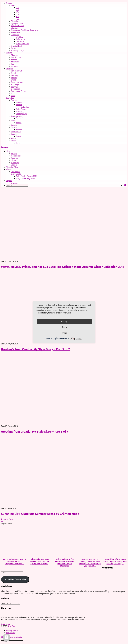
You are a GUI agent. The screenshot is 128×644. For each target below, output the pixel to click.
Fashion (9, 3)
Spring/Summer (17, 23)
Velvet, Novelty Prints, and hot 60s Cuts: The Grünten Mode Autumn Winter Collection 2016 (63, 267)
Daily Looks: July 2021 (25, 178)
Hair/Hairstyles (17, 57)
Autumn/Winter (17, 26)
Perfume (14, 66)
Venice (19, 123)
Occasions (15, 35)
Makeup (14, 55)
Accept (65, 321)
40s (17, 12)
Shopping (15, 21)
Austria (14, 127)
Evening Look (17, 46)
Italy (13, 120)
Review (14, 59)
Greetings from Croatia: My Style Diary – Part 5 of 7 (35, 349)
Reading (14, 75)
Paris (18, 143)
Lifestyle (10, 69)
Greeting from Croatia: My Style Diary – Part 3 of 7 (35, 432)
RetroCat (4, 147)
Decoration (15, 89)
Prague (19, 136)
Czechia (14, 134)
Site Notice (10, 633)
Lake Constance (22, 109)
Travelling (10, 98)
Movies (14, 78)
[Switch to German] (69, 183)
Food (13, 96)
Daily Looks (16, 174)
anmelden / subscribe (15, 579)
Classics (14, 28)
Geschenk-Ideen (17, 82)
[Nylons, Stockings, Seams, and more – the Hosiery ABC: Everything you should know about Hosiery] (89, 542)
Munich (19, 105)
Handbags (15, 163)
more (65, 333)
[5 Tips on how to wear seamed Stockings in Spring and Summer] (39, 542)
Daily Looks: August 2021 (27, 176)
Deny (65, 327)
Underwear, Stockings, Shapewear (25, 30)
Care (13, 64)
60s (17, 17)
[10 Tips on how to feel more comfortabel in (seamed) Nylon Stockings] (64, 542)
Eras (13, 5)
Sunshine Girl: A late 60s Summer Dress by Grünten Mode (40, 514)
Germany (15, 100)
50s (17, 14)
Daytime (14, 48)
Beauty (9, 53)
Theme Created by (12, 637)
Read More (5, 624)
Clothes (14, 165)
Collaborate (16, 172)
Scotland (19, 118)
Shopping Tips (12, 167)
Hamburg (20, 111)
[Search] (125, 185)
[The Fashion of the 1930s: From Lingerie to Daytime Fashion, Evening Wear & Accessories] (114, 542)
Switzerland (16, 132)
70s (17, 19)
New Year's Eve (22, 44)
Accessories (16, 32)
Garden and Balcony (19, 91)
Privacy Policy (12, 630)
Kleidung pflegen (18, 50)
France (14, 141)
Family (14, 73)
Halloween (20, 39)
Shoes (13, 160)
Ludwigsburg (21, 114)
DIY (13, 93)
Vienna (19, 129)
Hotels (14, 138)
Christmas (20, 41)
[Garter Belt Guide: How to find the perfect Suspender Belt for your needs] (14, 542)
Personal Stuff (17, 71)
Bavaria (19, 102)
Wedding (20, 37)
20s (17, 8)
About (8, 169)
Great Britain (16, 116)
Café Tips (25, 107)
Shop (8, 151)
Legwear (14, 158)
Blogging (15, 87)
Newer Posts (7, 519)
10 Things (15, 84)
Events (14, 80)
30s (17, 10)
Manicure (15, 62)
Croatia (14, 125)
